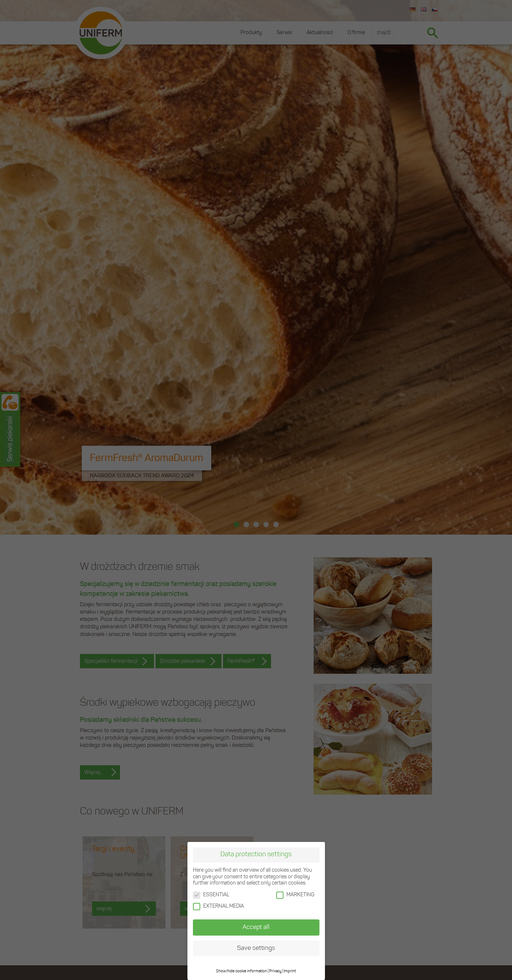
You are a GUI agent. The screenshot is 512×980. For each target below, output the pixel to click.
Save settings (256, 948)
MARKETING (295, 895)
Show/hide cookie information (242, 971)
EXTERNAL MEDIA (218, 906)
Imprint (290, 971)
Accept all (256, 927)
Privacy (275, 971)
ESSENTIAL (211, 895)
